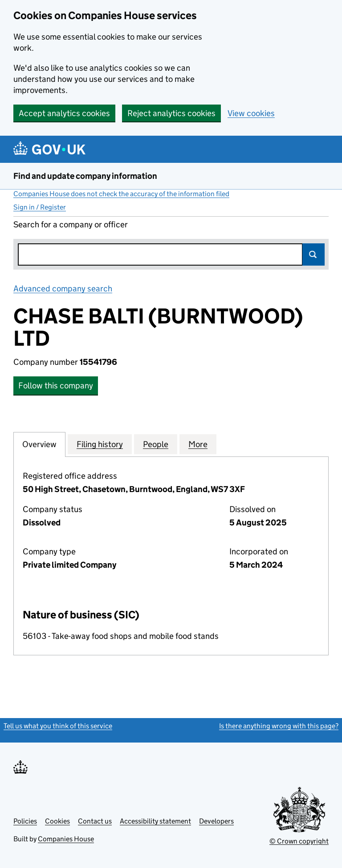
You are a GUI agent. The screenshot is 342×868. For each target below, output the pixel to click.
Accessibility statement (155, 821)
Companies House (66, 839)
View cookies (251, 113)
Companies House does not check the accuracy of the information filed (121, 194)
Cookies (57, 821)
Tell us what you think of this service (58, 726)
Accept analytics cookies (64, 113)
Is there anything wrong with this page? (279, 726)
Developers (216, 821)
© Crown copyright (299, 841)
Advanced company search (63, 289)
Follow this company (56, 386)
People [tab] (156, 444)
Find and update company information (85, 176)
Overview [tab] (39, 444)
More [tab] (198, 444)
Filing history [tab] (100, 444)
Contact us (95, 821)
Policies (25, 821)
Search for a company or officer (71, 224)
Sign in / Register (40, 207)
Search (313, 254)
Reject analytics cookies (171, 113)
